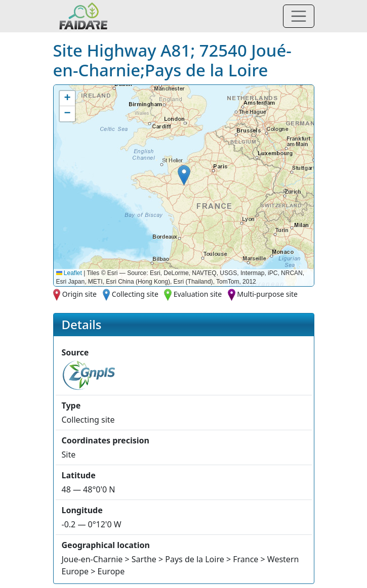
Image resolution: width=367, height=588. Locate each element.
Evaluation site (198, 294)
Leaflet (69, 273)
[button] (184, 175)
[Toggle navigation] (299, 16)
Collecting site (135, 294)
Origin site (79, 294)
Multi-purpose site (267, 294)
